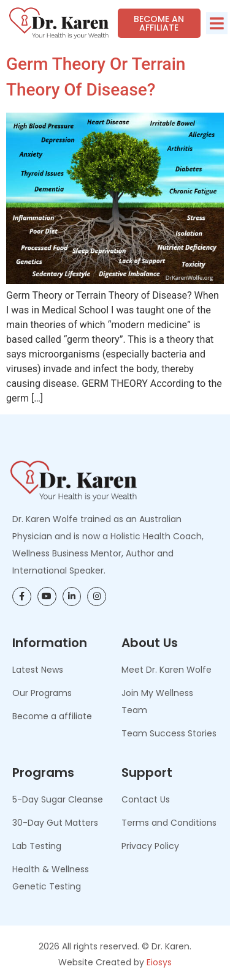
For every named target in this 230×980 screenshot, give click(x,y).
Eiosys (159, 962)
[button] (217, 23)
